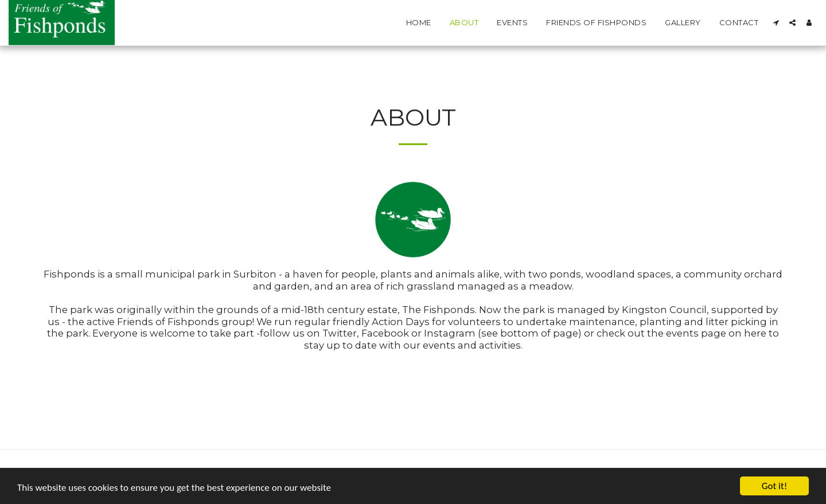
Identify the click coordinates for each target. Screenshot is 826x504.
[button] (776, 23)
